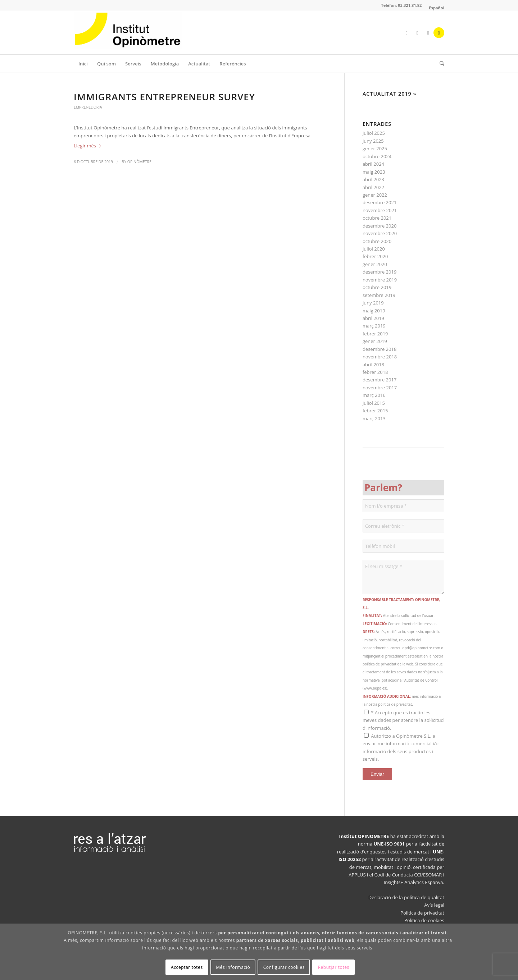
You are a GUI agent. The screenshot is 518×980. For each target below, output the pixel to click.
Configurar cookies (284, 967)
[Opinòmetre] (128, 33)
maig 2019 (374, 311)
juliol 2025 (374, 133)
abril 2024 (373, 164)
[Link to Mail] (439, 33)
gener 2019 (375, 341)
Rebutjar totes (333, 967)
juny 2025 (373, 141)
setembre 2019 (379, 295)
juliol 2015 (374, 403)
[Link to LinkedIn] (428, 33)
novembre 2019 (380, 280)
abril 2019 (373, 318)
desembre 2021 (380, 202)
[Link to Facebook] (406, 33)
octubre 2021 (377, 218)
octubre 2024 (377, 156)
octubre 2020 (377, 241)
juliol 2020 (374, 249)
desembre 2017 (380, 380)
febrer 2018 (375, 372)
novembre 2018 (380, 357)
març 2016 (374, 395)
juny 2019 (373, 303)
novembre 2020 (380, 233)
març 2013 (374, 418)
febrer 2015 (375, 411)
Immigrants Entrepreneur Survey (164, 97)
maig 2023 (374, 172)
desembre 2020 (380, 226)
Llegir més (88, 146)
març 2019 (374, 326)
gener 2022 (375, 195)
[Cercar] (440, 64)
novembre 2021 (380, 210)
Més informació (233, 967)
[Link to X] (417, 33)
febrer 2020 (375, 256)
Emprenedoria (88, 107)
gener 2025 (375, 148)
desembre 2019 (380, 272)
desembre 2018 (380, 349)
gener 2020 (375, 264)
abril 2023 (373, 179)
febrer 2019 (375, 334)
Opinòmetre (139, 162)
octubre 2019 (377, 287)
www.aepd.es (375, 688)
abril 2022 (373, 187)
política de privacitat (395, 704)
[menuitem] (435, 8)
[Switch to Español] (437, 8)
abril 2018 (373, 365)
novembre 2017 (380, 388)
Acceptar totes (187, 967)
